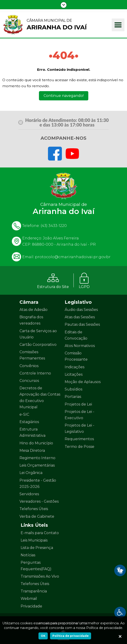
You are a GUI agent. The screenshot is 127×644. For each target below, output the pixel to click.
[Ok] (120, 637)
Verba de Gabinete (37, 516)
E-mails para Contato (40, 533)
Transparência (34, 591)
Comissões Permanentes (32, 355)
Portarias (73, 397)
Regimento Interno (37, 458)
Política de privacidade (71, 636)
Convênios (29, 366)
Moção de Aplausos (83, 382)
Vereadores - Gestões (39, 501)
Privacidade (31, 606)
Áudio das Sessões (81, 310)
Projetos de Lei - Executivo (79, 415)
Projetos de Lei (78, 404)
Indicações (75, 367)
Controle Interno (35, 373)
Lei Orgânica (31, 473)
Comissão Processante (76, 356)
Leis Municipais (34, 540)
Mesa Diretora (32, 450)
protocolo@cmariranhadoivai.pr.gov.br (73, 257)
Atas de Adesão (33, 310)
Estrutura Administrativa (32, 432)
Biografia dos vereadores (31, 320)
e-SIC (24, 414)
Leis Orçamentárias (37, 465)
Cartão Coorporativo (38, 345)
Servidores (29, 494)
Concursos (29, 381)
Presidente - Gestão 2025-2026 (38, 483)
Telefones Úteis (34, 509)
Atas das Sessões (80, 317)
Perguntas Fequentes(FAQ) (36, 566)
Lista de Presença (37, 548)
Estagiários (29, 422)
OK (43, 636)
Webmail (29, 599)
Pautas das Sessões (82, 324)
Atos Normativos (80, 346)
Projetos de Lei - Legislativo (79, 428)
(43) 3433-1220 (54, 226)
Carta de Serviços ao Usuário (38, 334)
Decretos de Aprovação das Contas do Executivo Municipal (40, 398)
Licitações (74, 374)
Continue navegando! (64, 96)
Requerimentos (79, 439)
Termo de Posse (79, 447)
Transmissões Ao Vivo (40, 576)
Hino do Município (36, 443)
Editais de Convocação (76, 335)
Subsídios (73, 389)
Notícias (28, 555)
